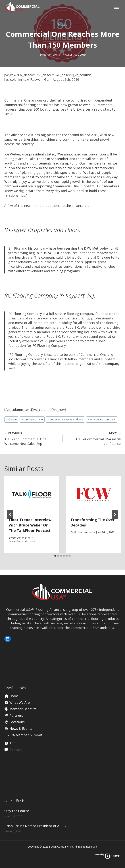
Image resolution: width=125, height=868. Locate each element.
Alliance (11, 419)
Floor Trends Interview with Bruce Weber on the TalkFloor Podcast (30, 525)
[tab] (55, 556)
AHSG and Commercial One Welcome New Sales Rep (32, 438)
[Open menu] (116, 7)
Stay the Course (17, 811)
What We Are (17, 702)
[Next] (115, 515)
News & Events (18, 728)
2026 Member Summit (25, 735)
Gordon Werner (52, 55)
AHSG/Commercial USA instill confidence (93, 438)
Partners (14, 715)
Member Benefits (20, 709)
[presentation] (32, 495)
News (62, 24)
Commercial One (32, 419)
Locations (14, 722)
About (12, 743)
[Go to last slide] (10, 515)
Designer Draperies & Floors (65, 419)
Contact (13, 750)
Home (12, 696)
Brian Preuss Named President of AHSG (35, 826)
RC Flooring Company (102, 419)
